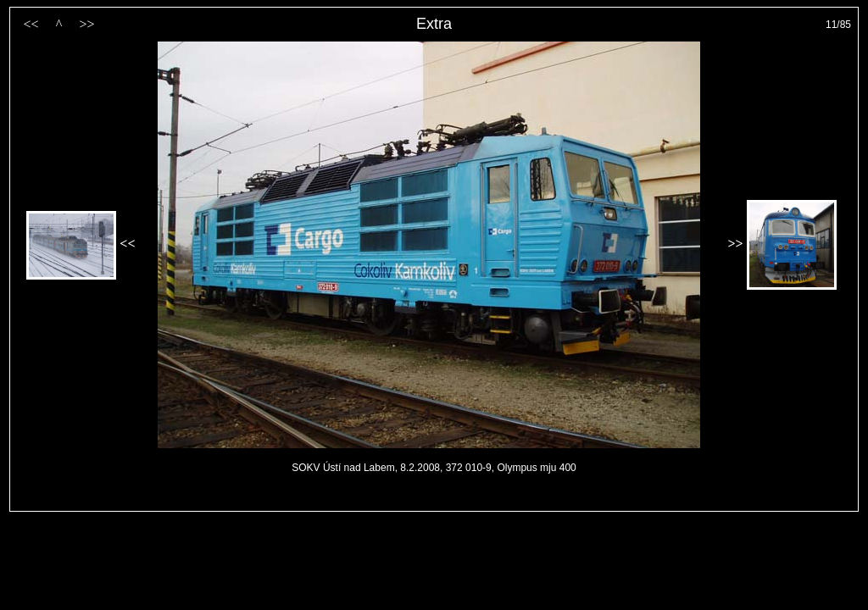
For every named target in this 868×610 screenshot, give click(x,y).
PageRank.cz (434, 504)
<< (31, 24)
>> (86, 24)
